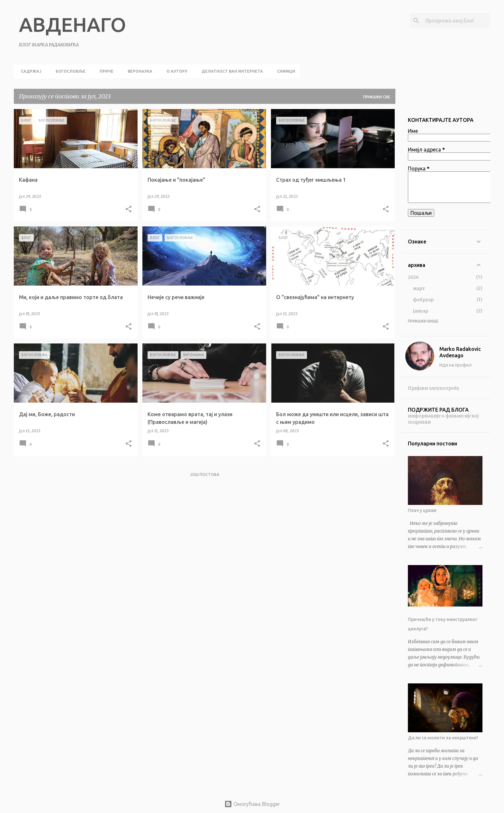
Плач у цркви (422, 510)
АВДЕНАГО (72, 24)
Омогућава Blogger (252, 804)
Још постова (205, 475)
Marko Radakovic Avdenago (460, 352)
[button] (129, 210)
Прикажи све (377, 97)
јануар (421, 311)
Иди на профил (455, 365)
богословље (69, 71)
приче (105, 71)
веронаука (138, 71)
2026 (413, 277)
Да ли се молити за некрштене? (443, 738)
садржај (29, 71)
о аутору (175, 71)
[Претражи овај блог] (456, 21)
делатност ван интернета (230, 71)
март (419, 288)
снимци (284, 71)
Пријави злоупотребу (434, 388)
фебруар (423, 300)
